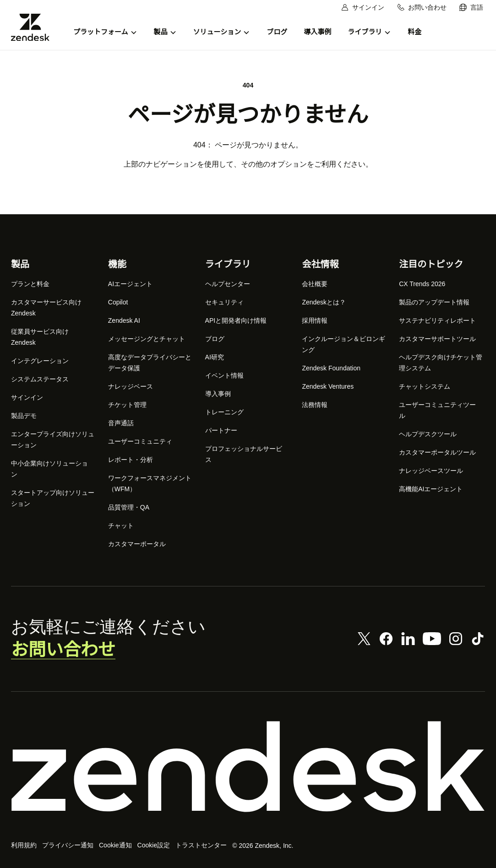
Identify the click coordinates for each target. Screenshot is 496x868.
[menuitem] (471, 8)
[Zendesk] (248, 767)
